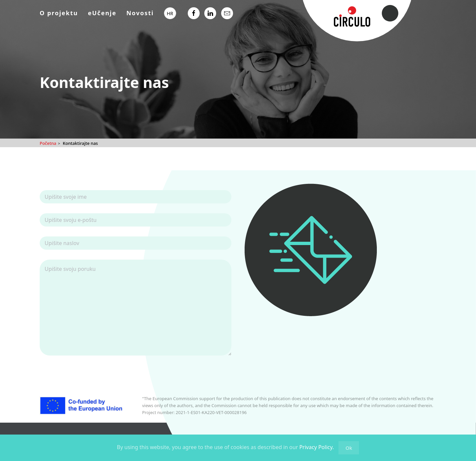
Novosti (140, 13)
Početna (48, 143)
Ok (349, 448)
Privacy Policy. (317, 447)
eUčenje (102, 13)
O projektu (59, 13)
